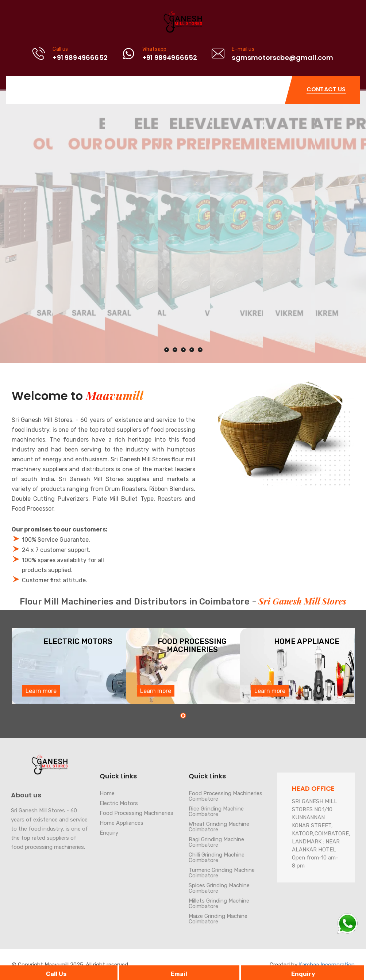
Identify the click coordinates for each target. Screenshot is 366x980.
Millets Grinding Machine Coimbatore (219, 903)
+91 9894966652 (80, 58)
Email (179, 974)
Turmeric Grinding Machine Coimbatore (222, 873)
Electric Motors (119, 803)
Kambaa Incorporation (327, 965)
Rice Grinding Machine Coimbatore (216, 811)
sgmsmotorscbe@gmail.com (282, 58)
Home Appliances (122, 823)
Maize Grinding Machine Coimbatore (218, 919)
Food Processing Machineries (136, 813)
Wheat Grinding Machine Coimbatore (219, 827)
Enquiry (303, 974)
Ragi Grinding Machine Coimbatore (216, 842)
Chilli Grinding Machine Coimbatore (217, 857)
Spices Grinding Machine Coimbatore (219, 888)
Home (107, 793)
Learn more (41, 691)
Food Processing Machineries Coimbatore (226, 796)
